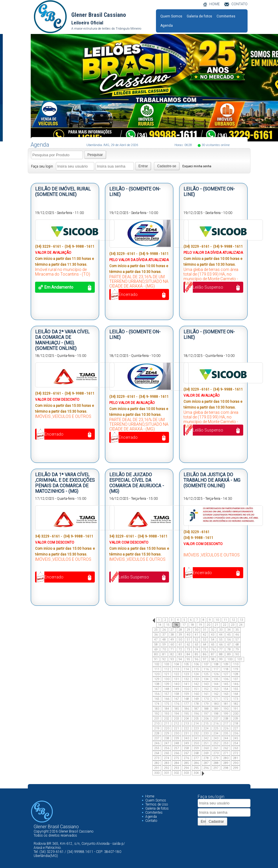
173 (236, 699)
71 (172, 649)
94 (180, 659)
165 (157, 699)
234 (216, 733)
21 (217, 625)
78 (229, 649)
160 (196, 694)
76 (213, 649)
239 (177, 738)
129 (157, 679)
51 (188, 640)
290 (236, 763)
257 (177, 748)
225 (216, 728)
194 (177, 714)
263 (236, 748)
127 (226, 674)
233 (206, 733)
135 (216, 679)
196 (196, 714)
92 (164, 659)
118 (226, 669)
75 (205, 649)
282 (157, 763)
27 (172, 630)
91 (156, 659)
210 (157, 724)
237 (157, 738)
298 (226, 768)
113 (177, 669)
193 (167, 714)
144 (216, 684)
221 (177, 728)
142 (196, 684)
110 (236, 664)
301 (167, 773)
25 (156, 630)
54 (213, 640)
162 (216, 694)
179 (206, 704)
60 (172, 645)
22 (225, 625)
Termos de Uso (157, 804)
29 (188, 630)
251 (206, 743)
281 (236, 758)
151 (196, 689)
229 (167, 733)
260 (206, 748)
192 (157, 714)
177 (186, 704)
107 (206, 664)
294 (186, 768)
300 (157, 773)
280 (226, 758)
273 (157, 758)
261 (216, 748)
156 (157, 694)
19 (200, 625)
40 (188, 635)
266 (177, 753)
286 (196, 763)
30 (197, 630)
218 (236, 724)
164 (236, 694)
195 (186, 714)
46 (237, 635)
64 (205, 645)
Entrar (143, 166)
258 (186, 748)
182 (236, 704)
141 (186, 684)
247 (167, 743)
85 (197, 654)
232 (196, 733)
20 (208, 625)
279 (216, 758)
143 (206, 684)
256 (167, 748)
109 (226, 664)
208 (226, 719)
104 (177, 664)
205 (196, 719)
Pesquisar (95, 155)
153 (216, 689)
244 (226, 738)
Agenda (167, 26)
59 (164, 645)
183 (157, 709)
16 (176, 625)
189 (216, 709)
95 (188, 659)
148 (167, 689)
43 (213, 635)
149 (177, 689)
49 (172, 640)
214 (196, 724)
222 (186, 728)
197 (206, 714)
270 (216, 753)
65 (213, 645)
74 (197, 649)
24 (241, 625)
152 (206, 689)
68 (237, 645)
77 (221, 649)
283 (167, 763)
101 (240, 659)
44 (221, 635)
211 (167, 724)
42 (205, 635)
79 (237, 649)
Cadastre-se (167, 166)
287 (206, 763)
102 (157, 664)
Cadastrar (216, 822)
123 (186, 674)
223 (196, 728)
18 (192, 625)
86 (205, 654)
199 (226, 714)
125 (206, 674)
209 (236, 719)
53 (205, 640)
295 (196, 768)
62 (188, 645)
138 (157, 684)
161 (206, 694)
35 (237, 630)
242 (206, 738)
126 (216, 674)
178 (196, 704)
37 (164, 635)
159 (186, 694)
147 (157, 689)
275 (177, 758)
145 (226, 684)
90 (237, 654)
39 (180, 635)
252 (216, 743)
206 (206, 719)
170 (206, 699)
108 (216, 664)
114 (186, 669)
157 (167, 694)
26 (164, 630)
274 (167, 758)
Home (150, 796)
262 (226, 748)
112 (167, 669)
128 (236, 674)
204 (186, 719)
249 (186, 743)
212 (177, 724)
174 (157, 704)
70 (164, 649)
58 (156, 645)
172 (226, 699)
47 (156, 640)
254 (236, 743)
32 (213, 630)
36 (156, 635)
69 (156, 649)
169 (196, 699)
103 (167, 664)
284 (177, 763)
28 (180, 630)
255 (157, 748)
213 (186, 724)
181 (226, 704)
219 (157, 728)
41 (197, 635)
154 (226, 689)
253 (226, 743)
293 (177, 768)
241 (196, 738)
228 (157, 733)
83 (180, 654)
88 (221, 654)
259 (196, 748)
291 (157, 768)
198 (216, 714)
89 (229, 654)
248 (177, 743)
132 (186, 679)
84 (188, 654)
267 (186, 753)
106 (196, 664)
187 (196, 709)
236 (236, 733)
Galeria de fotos (199, 16)
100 (230, 659)
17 (184, 625)
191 (236, 709)
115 (196, 669)
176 (177, 704)
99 (221, 659)
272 (236, 753)
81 (164, 654)
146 (236, 684)
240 (186, 738)
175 (167, 704)
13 (241, 620)
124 (196, 674)
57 (237, 640)
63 (197, 645)
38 (172, 635)
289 (226, 763)
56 (229, 640)
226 (226, 728)
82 (172, 654)
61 (180, 645)
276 (186, 758)
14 (160, 625)
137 (236, 679)
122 (177, 674)
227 (236, 728)
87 (213, 654)
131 (177, 679)
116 (206, 669)
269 (206, 753)
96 (197, 659)
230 (177, 733)
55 (221, 640)
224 (206, 728)
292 (167, 768)
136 (226, 679)
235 (226, 733)
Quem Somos (171, 16)
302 (177, 773)
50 (180, 640)
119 (236, 669)
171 (216, 699)
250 (196, 743)
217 (226, 724)
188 (206, 709)
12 (233, 620)
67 (229, 645)
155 (236, 689)
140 (177, 684)
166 (167, 699)
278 (206, 758)
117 (216, 669)
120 (157, 674)
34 (229, 630)
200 (236, 714)
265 (167, 753)
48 (164, 640)
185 (177, 709)
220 (167, 728)
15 (168, 625)
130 (167, 679)
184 (167, 709)
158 (177, 694)
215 (206, 724)
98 (213, 659)
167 (177, 699)
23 (233, 625)
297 (216, 768)
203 (177, 719)
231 (186, 733)
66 (221, 645)
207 (216, 719)
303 (186, 773)
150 (186, 689)
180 (216, 704)
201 (157, 719)
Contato (151, 821)
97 (205, 659)
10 (217, 620)
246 (157, 743)
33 (221, 630)
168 (186, 699)
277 (196, 758)
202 (167, 719)
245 (236, 738)
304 (196, 773)
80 (156, 654)
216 (216, 724)
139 (167, 684)
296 (206, 768)
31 (205, 630)
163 (226, 694)
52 (197, 640)
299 (236, 768)
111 (157, 669)
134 (206, 679)
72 (180, 649)
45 (229, 635)
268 (196, 753)
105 (186, 664)
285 (186, 763)
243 (216, 738)
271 (226, 753)
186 (186, 709)
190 (226, 709)
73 (188, 649)
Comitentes (226, 16)
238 (167, 738)
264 (157, 753)
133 (196, 679)
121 (167, 674)
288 (216, 763)
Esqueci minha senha (197, 166)
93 (172, 659)
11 (225, 620)
